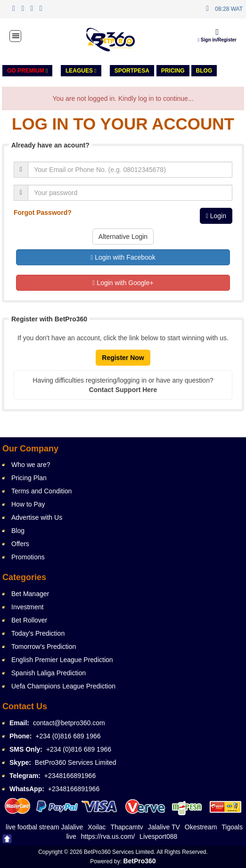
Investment (27, 607)
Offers (20, 544)
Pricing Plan (29, 478)
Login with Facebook (123, 257)
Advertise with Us (37, 517)
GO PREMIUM (27, 71)
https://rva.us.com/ (108, 836)
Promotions (28, 557)
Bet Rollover (29, 620)
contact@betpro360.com (69, 723)
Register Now (123, 358)
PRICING (173, 71)
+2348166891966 (70, 776)
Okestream (201, 827)
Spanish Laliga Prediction (49, 673)
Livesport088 (158, 836)
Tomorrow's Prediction (44, 647)
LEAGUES (81, 71)
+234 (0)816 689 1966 (68, 736)
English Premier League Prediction (62, 660)
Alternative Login (123, 237)
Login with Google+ (123, 283)
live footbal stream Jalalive (44, 827)
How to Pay (28, 504)
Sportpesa (132, 71)
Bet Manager (30, 594)
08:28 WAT (229, 9)
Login (216, 216)
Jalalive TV (164, 827)
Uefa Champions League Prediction (63, 686)
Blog (204, 71)
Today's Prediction (38, 633)
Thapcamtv (127, 827)
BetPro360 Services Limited (76, 762)
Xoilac (97, 827)
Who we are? (31, 465)
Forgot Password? (43, 213)
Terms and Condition (41, 491)
